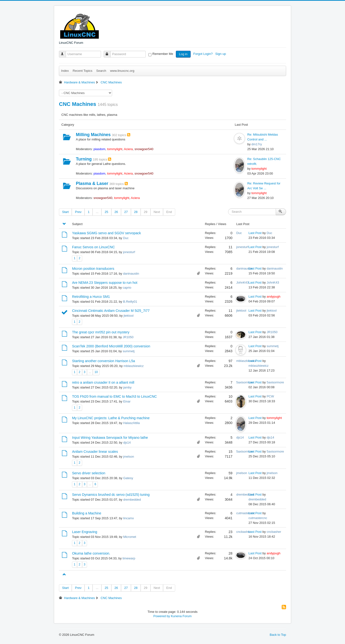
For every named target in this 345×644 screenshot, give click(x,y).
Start (65, 212)
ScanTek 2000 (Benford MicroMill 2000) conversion (111, 346)
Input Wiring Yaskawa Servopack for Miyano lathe (110, 438)
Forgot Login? (203, 54)
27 (126, 212)
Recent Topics (83, 71)
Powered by (162, 616)
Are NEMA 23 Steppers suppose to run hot (105, 283)
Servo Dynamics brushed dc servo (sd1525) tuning (111, 495)
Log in (183, 54)
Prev (78, 212)
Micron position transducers (93, 269)
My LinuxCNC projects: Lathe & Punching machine (111, 418)
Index (65, 71)
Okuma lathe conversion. (91, 553)
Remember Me (163, 54)
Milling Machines (93, 135)
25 (106, 212)
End (169, 212)
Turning (84, 159)
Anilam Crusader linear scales (95, 452)
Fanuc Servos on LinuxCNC (93, 247)
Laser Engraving (85, 532)
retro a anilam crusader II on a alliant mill (103, 382)
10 (96, 372)
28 (136, 212)
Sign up (221, 54)
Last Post (255, 233)
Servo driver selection (89, 473)
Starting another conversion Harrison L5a (104, 361)
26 (116, 212)
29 (145, 212)
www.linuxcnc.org (122, 71)
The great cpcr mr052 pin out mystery (101, 332)
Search (101, 71)
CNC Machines (78, 104)
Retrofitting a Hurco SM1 (91, 297)
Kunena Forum (181, 616)
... (97, 212)
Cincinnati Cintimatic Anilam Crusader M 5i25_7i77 (111, 311)
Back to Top (278, 635)
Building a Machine (87, 513)
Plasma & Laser (92, 183)
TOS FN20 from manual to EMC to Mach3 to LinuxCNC (114, 396)
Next (157, 212)
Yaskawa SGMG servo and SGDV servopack (106, 233)
